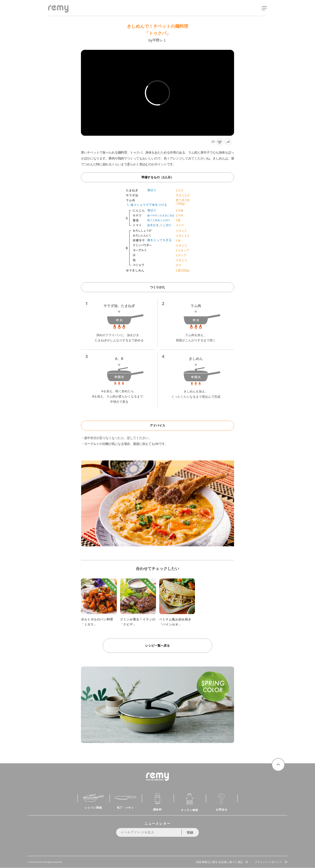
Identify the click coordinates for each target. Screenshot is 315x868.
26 (217, 142)
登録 (190, 832)
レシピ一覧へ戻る (157, 645)
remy (56, 13)
